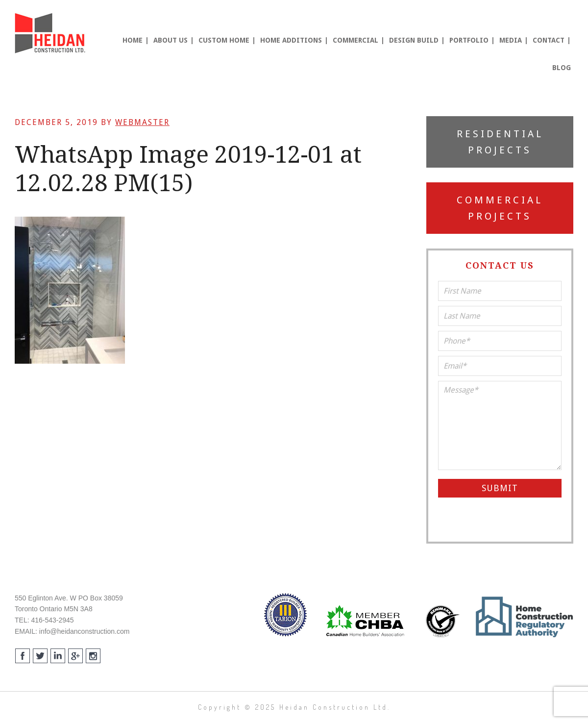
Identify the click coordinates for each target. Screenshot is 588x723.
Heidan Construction (51, 33)
